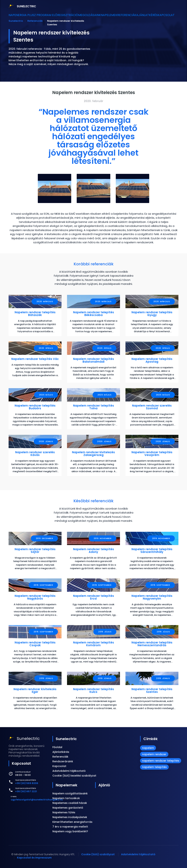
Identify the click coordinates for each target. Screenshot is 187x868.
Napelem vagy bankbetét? (70, 831)
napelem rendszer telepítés (161, 761)
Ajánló (104, 785)
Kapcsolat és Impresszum (34, 858)
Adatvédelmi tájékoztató (69, 771)
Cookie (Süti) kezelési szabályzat (74, 776)
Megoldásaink (86, 15)
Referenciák (129, 15)
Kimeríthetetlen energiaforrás (72, 822)
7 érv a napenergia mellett (70, 827)
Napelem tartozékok (66, 798)
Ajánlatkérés (151, 15)
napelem (148, 748)
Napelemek (108, 15)
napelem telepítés (154, 767)
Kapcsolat (174, 15)
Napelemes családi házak (70, 803)
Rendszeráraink (63, 761)
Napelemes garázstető (68, 808)
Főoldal (57, 747)
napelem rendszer (154, 754)
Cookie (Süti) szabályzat (98, 854)
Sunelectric (66, 739)
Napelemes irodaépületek (70, 817)
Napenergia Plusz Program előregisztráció (41, 15)
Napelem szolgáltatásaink (70, 793)
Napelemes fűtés (64, 812)
